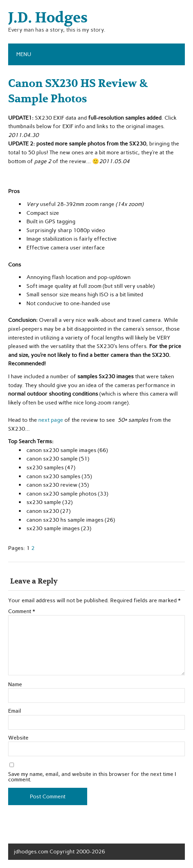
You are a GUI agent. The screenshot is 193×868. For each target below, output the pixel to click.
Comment (22, 611)
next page (51, 420)
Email (15, 711)
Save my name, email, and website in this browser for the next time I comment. (92, 777)
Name (15, 684)
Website (18, 738)
